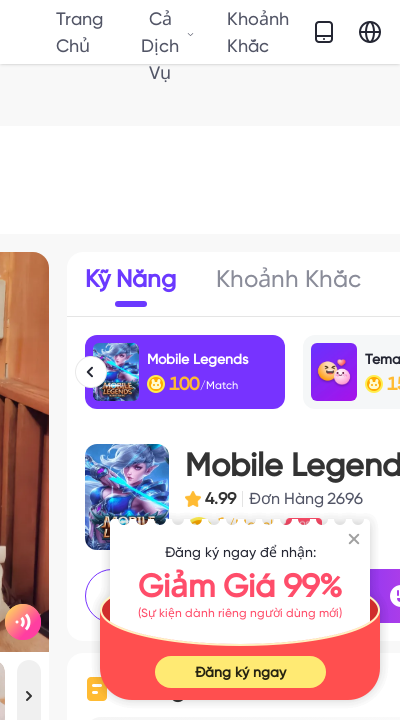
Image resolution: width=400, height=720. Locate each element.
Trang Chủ (79, 32)
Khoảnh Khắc (258, 32)
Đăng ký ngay (240, 672)
